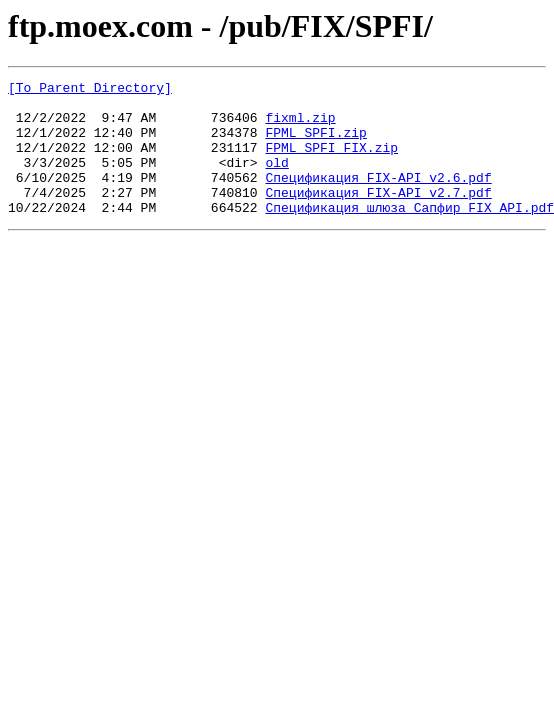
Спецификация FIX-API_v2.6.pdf (378, 198)
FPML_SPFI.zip (315, 144)
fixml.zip (300, 126)
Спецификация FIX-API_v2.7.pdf (378, 216)
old (276, 180)
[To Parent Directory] (90, 90)
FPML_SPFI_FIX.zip (331, 162)
